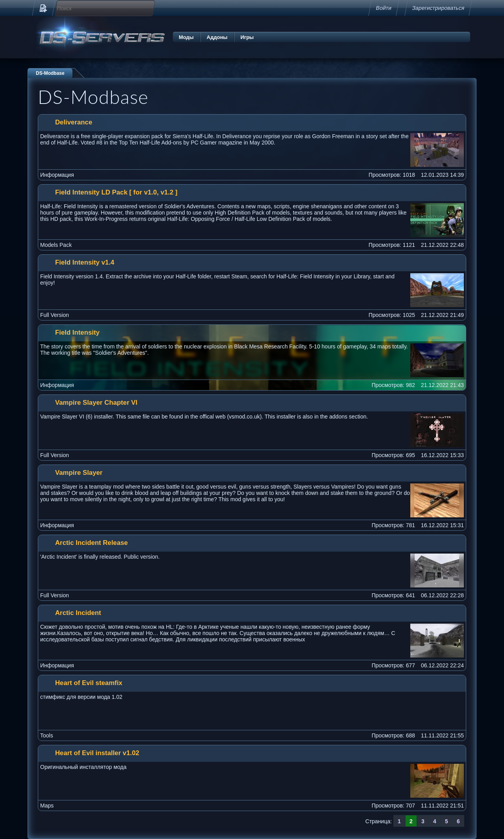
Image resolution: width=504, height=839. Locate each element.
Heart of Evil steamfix (89, 683)
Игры (247, 37)
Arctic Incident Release (92, 543)
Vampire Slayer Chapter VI (96, 403)
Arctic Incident (78, 613)
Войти (384, 8)
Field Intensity (77, 332)
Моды (186, 37)
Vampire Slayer (79, 473)
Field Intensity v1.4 (85, 262)
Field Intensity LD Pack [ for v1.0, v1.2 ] (116, 192)
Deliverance (74, 122)
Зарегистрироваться (438, 8)
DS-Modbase (50, 73)
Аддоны (217, 37)
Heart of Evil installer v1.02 (97, 753)
